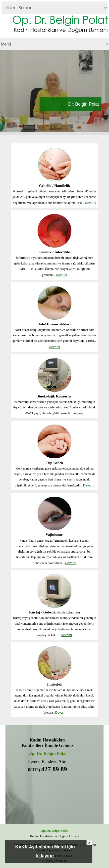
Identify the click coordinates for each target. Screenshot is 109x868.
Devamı (90, 203)
